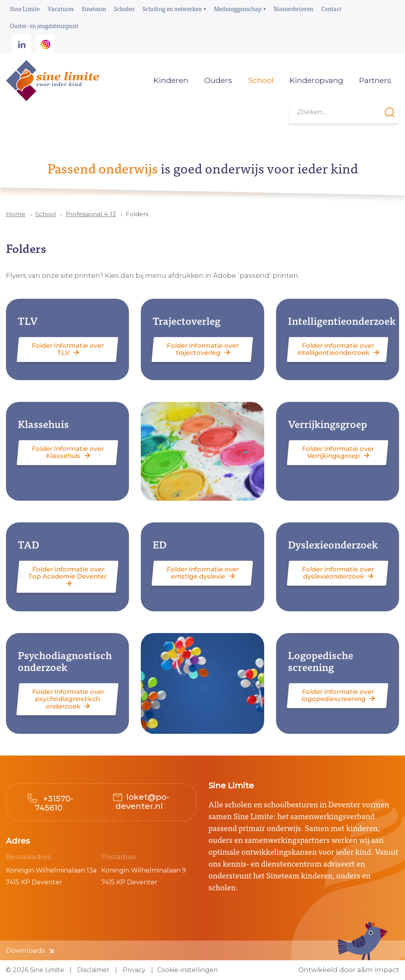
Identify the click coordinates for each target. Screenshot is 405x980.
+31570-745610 (54, 803)
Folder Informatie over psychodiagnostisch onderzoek (68, 699)
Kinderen (171, 80)
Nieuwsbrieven (293, 8)
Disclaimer (93, 970)
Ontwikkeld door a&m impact (349, 970)
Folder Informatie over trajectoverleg (203, 349)
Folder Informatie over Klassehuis (68, 452)
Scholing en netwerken (172, 8)
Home (134, 80)
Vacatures (61, 8)
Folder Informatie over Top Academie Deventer (68, 573)
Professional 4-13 (91, 214)
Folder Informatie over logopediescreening (338, 695)
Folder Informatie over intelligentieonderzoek (336, 349)
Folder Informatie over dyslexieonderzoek (338, 573)
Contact (331, 8)
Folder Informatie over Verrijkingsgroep (338, 452)
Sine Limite (25, 8)
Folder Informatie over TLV (68, 349)
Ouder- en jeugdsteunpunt (44, 25)
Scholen (124, 8)
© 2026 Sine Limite (35, 970)
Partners (375, 80)
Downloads (26, 950)
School (45, 214)
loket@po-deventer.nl (142, 802)
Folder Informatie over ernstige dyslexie (203, 573)
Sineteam (94, 8)
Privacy (133, 970)
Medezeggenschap (238, 8)
